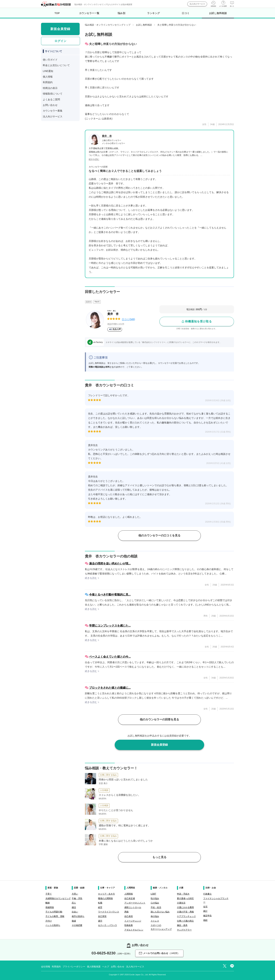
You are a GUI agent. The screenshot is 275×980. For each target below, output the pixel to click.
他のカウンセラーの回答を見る (159, 719)
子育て (49, 894)
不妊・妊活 (156, 907)
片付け (49, 921)
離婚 (48, 903)
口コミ (186, 13)
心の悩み (155, 903)
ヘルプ (106, 967)
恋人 (74, 903)
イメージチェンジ (133, 921)
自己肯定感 (130, 898)
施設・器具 (182, 925)
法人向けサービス (197, 4)
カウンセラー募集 (53, 111)
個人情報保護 (94, 967)
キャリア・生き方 (106, 894)
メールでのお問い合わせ (159, 953)
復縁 (74, 921)
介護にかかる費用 (185, 907)
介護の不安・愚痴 (185, 912)
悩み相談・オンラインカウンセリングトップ (108, 25)
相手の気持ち (78, 916)
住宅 (205, 907)
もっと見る (159, 857)
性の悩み (155, 898)
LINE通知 (48, 71)
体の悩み (155, 916)
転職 (100, 903)
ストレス (155, 921)
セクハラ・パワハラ (108, 925)
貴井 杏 (107, 136)
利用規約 (48, 82)
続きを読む (94, 159)
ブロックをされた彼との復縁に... (110, 688)
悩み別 (122, 13)
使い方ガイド (50, 60)
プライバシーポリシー (74, 967)
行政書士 (207, 894)
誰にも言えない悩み (160, 912)
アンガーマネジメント (135, 903)
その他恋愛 (77, 925)
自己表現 (129, 916)
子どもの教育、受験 (55, 916)
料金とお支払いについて (56, 65)
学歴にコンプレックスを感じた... (110, 626)
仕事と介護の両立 (185, 921)
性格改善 (129, 925)
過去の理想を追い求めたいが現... (110, 563)
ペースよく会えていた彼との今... (110, 657)
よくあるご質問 (51, 99)
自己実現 (102, 916)
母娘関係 (50, 907)
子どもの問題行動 (54, 912)
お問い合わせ (50, 105)
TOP (57, 13)
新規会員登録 (159, 745)
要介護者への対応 (185, 898)
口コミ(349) (128, 319)
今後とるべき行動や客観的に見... (110, 595)
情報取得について (53, 94)
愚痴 (126, 912)
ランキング (154, 13)
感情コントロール (133, 907)
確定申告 (207, 916)
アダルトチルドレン (134, 930)
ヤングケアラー (184, 930)
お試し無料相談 (218, 15)
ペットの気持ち (53, 925)
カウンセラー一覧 (89, 13)
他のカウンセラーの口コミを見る (159, 535)
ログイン (61, 41)
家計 (205, 911)
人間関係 (129, 894)
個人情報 (48, 77)
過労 (100, 921)
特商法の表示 (50, 88)
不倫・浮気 (77, 898)
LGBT (153, 894)
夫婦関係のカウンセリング (58, 898)
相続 (205, 920)
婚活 (74, 907)
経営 (100, 907)
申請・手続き (183, 894)
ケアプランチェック (186, 916)
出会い (75, 912)
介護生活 (181, 903)
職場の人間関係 (105, 898)
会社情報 (46, 967)
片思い (75, 894)
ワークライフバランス (109, 912)
